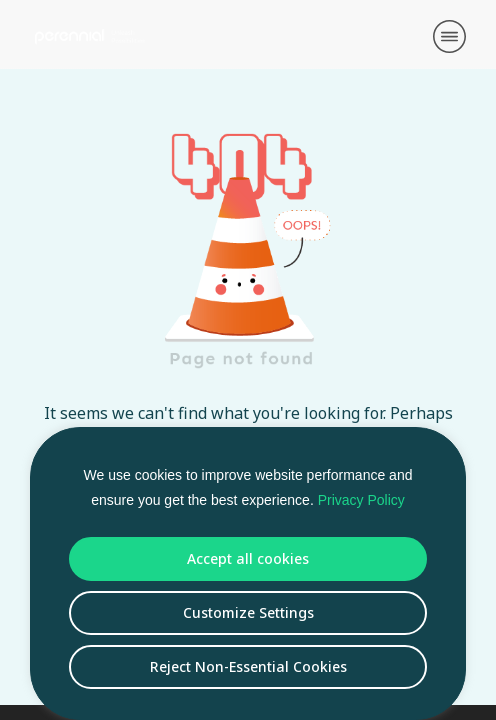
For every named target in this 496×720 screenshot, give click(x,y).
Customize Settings (248, 612)
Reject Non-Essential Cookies (248, 666)
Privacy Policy (361, 500)
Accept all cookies (248, 558)
